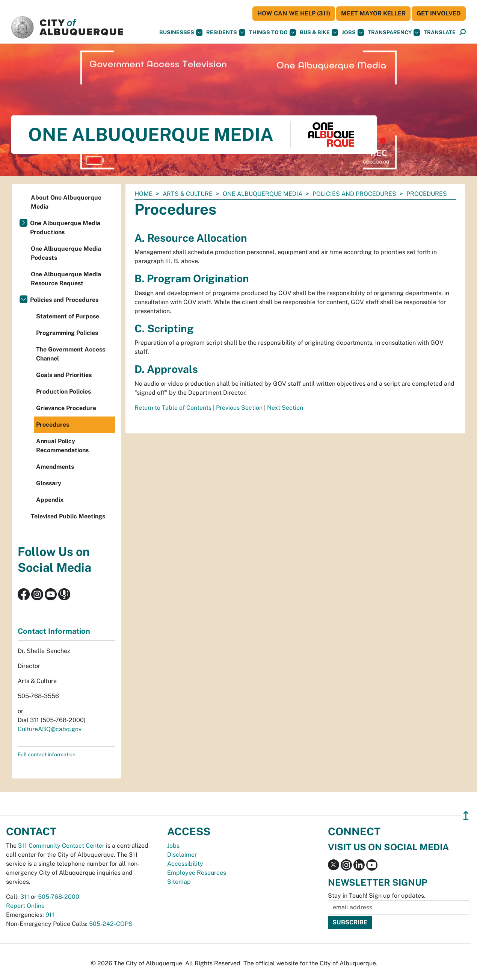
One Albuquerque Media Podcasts (66, 253)
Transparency (394, 33)
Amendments (55, 467)
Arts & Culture (188, 194)
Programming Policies (67, 333)
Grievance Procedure (66, 408)
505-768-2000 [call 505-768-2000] (59, 897)
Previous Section (239, 408)
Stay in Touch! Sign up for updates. (377, 896)
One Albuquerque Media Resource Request (66, 279)
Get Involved (439, 13)
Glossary (49, 483)
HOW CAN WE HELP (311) (294, 13)
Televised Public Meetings (68, 516)
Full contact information (47, 754)
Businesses (181, 33)
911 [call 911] (50, 915)
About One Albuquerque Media (66, 202)
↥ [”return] (466, 816)
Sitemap (179, 882)
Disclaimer (182, 855)
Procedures (53, 425)
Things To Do (272, 33)
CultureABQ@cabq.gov (50, 729)
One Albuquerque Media (263, 194)
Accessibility (185, 864)
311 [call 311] (25, 897)
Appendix (50, 500)
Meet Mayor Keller (373, 13)
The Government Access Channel (71, 354)
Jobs (353, 33)
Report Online (25, 906)
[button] (440, 33)
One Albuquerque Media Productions (65, 228)
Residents (226, 33)
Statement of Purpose (68, 316)
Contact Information (54, 631)
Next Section (285, 408)
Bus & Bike (319, 33)
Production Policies (63, 392)
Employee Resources (197, 873)
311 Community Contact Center (61, 846)
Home (143, 194)
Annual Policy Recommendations (62, 446)
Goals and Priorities (64, 375)
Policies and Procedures (354, 194)
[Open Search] (463, 33)
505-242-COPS (111, 924)
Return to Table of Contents (173, 408)
